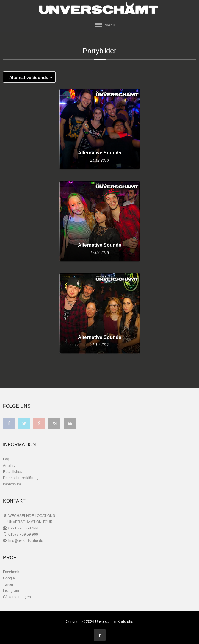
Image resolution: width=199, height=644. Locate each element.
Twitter (8, 584)
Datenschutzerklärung (21, 478)
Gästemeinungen (17, 597)
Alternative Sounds (31, 77)
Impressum (12, 484)
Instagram (11, 591)
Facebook (11, 572)
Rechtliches (12, 472)
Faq (6, 459)
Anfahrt (9, 465)
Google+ (10, 578)
